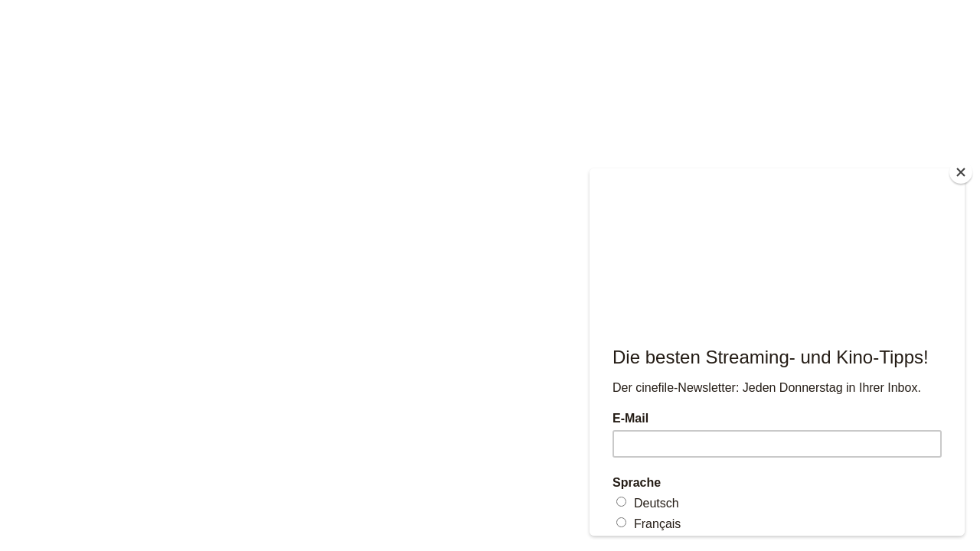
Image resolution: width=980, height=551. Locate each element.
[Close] (961, 172)
